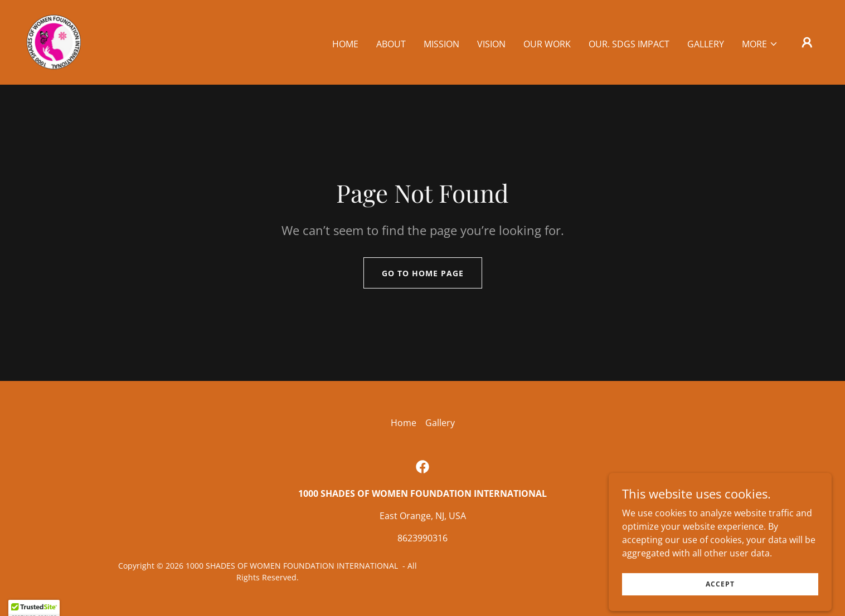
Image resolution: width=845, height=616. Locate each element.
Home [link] (345, 44)
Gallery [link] (706, 44)
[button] (760, 44)
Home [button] (404, 423)
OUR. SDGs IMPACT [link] (629, 44)
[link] (54, 41)
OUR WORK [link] (547, 44)
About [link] (391, 44)
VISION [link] (491, 44)
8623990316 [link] (422, 538)
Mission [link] (441, 44)
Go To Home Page (423, 273)
